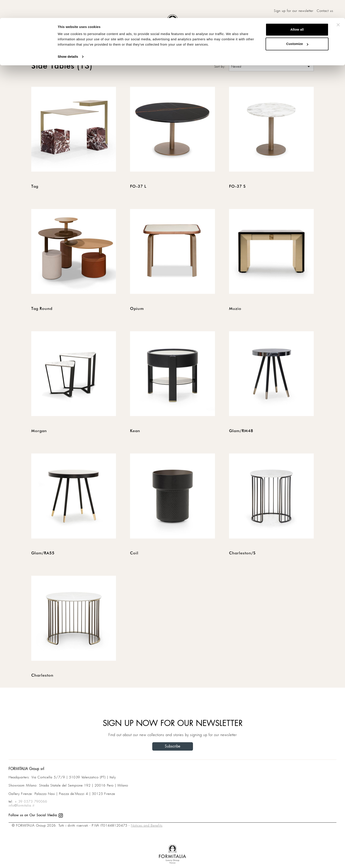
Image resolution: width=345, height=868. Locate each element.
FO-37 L (138, 187)
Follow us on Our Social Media (36, 815)
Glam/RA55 (43, 553)
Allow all (297, 12)
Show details (68, 39)
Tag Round (42, 309)
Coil (134, 553)
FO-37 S (237, 187)
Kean (135, 431)
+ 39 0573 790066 (31, 801)
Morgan (39, 431)
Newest (271, 67)
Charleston (42, 676)
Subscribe (173, 746)
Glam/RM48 (241, 431)
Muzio (235, 309)
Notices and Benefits (147, 825)
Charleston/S (242, 553)
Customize (297, 26)
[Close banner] (338, 7)
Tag (35, 187)
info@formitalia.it (21, 805)
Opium (137, 309)
